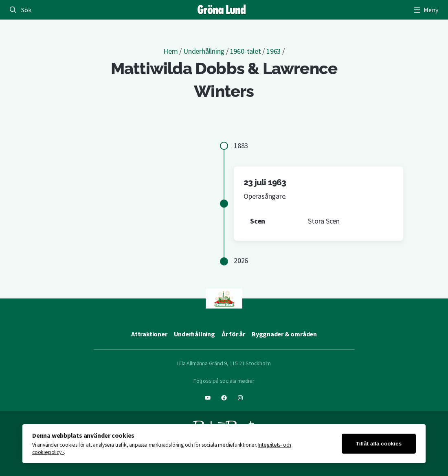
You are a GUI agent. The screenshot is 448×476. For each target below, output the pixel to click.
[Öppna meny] (425, 10)
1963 (273, 51)
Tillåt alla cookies (379, 444)
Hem (170, 51)
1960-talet (246, 51)
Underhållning (204, 51)
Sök (26, 10)
